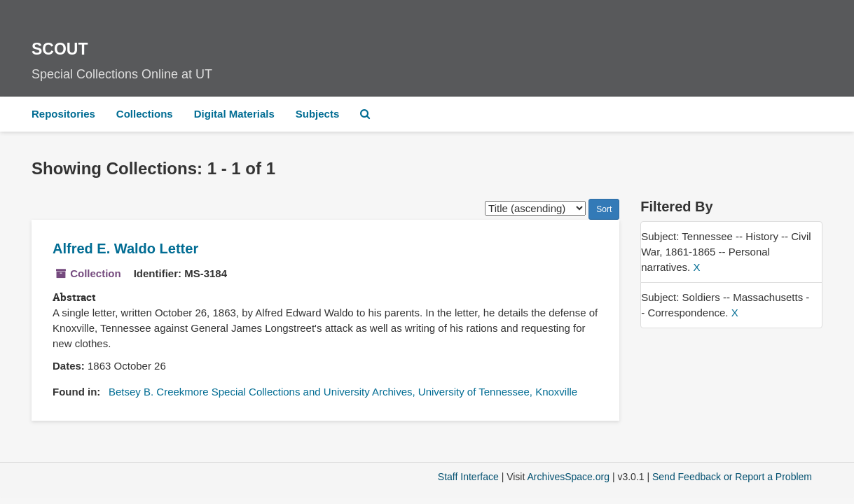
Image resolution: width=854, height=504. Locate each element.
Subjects (318, 114)
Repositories (63, 114)
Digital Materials (234, 114)
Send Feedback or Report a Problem (732, 477)
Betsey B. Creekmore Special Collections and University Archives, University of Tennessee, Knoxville (343, 392)
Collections (145, 114)
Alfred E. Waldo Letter (125, 248)
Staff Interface (468, 477)
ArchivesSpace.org (568, 477)
